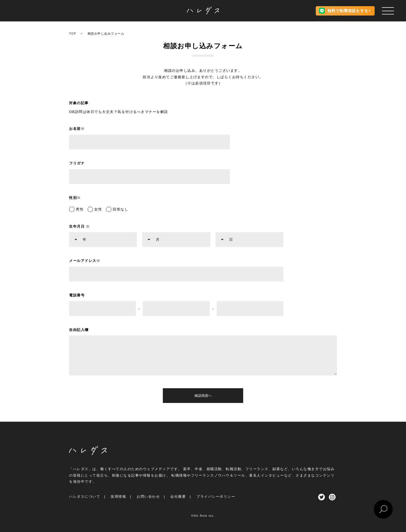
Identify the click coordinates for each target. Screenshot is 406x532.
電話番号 (77, 295)
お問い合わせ (148, 497)
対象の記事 (79, 103)
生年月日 (80, 226)
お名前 (77, 129)
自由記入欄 (79, 330)
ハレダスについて (85, 497)
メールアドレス (85, 261)
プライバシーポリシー (216, 497)
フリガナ (77, 163)
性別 (75, 198)
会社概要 (178, 497)
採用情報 (118, 497)
